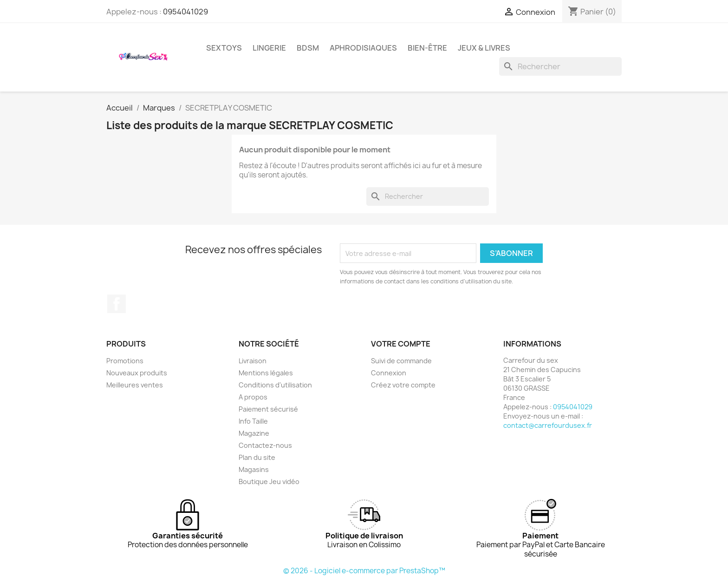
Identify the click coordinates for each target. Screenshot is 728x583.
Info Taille (253, 421)
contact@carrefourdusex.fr (548, 425)
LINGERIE (269, 48)
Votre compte (401, 344)
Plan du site (257, 457)
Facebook (117, 304)
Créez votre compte (403, 385)
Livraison (253, 361)
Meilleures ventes (135, 385)
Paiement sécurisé (268, 409)
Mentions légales (266, 373)
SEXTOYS (224, 48)
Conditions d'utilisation (275, 385)
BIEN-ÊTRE (427, 48)
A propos (253, 397)
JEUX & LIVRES (484, 48)
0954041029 (185, 12)
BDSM (308, 48)
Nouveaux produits (137, 373)
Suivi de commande (401, 361)
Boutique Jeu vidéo (269, 481)
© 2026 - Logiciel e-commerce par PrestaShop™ (364, 571)
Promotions (125, 361)
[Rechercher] (560, 66)
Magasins (254, 469)
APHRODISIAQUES (363, 48)
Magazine (254, 433)
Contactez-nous (265, 445)
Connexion (389, 373)
